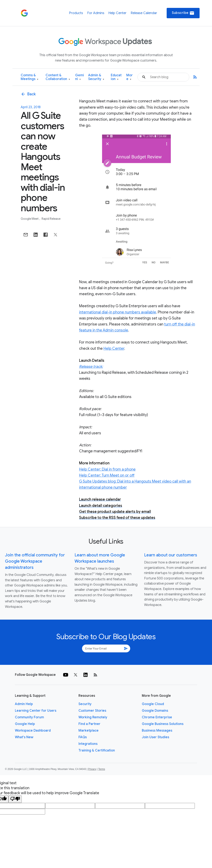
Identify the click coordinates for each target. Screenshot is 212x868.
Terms (102, 769)
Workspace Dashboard (33, 731)
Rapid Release (51, 219)
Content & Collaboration (58, 77)
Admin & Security (96, 77)
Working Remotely (93, 717)
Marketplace (89, 731)
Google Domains (155, 711)
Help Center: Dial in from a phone (107, 469)
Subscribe (183, 13)
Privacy (92, 769)
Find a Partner (89, 724)
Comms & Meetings (30, 77)
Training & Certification (97, 750)
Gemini (79, 77)
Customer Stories (92, 711)
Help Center (117, 13)
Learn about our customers (171, 555)
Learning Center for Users (36, 711)
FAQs (83, 737)
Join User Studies (155, 737)
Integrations (88, 744)
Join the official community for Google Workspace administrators (35, 561)
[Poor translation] (15, 799)
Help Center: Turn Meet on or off (107, 475)
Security (85, 704)
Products (76, 13)
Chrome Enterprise (157, 717)
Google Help (25, 724)
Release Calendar (144, 13)
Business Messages (157, 731)
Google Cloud (153, 704)
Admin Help (24, 704)
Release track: (91, 367)
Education (116, 77)
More (129, 77)
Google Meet (30, 219)
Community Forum (29, 717)
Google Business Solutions (163, 724)
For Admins (96, 13)
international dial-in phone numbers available (118, 312)
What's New (24, 737)
